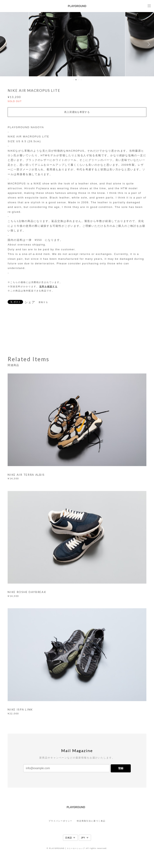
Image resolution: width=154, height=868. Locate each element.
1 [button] (73, 80)
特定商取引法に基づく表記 (91, 821)
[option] (77, 44)
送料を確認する (48, 286)
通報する (43, 302)
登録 (121, 768)
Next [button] (148, 44)
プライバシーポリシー (60, 821)
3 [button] (79, 80)
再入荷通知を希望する (77, 112)
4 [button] (81, 80)
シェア (30, 302)
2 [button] (76, 80)
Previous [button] (6, 44)
